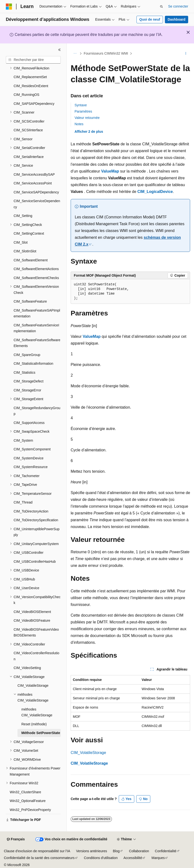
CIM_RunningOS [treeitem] (26, 95)
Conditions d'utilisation (101, 858)
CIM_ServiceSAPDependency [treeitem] (36, 192)
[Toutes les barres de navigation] (75, 54)
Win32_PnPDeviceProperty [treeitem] (30, 810)
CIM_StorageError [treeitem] (27, 390)
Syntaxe (81, 105)
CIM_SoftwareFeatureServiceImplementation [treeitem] (36, 328)
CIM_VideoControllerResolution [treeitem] (36, 656)
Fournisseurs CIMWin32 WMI (106, 53)
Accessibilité (133, 858)
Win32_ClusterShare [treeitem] (25, 792)
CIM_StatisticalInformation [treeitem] (33, 364)
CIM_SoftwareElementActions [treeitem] (36, 269)
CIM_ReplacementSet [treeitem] (30, 77)
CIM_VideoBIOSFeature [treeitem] (32, 620)
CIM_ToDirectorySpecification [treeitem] (36, 520)
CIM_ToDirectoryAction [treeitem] (31, 511)
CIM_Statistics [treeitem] (24, 372)
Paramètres (83, 111)
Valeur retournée (87, 118)
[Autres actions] (186, 54)
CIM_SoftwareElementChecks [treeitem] (36, 278)
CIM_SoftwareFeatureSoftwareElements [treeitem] (37, 343)
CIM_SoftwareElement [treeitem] (31, 260)
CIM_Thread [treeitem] (23, 502)
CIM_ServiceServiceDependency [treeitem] (37, 204)
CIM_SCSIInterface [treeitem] (28, 130)
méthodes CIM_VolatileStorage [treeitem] (37, 712)
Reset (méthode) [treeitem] (34, 724)
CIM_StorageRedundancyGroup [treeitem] (37, 411)
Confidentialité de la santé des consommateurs (39, 858)
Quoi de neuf (150, 19)
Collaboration (139, 851)
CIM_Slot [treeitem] (21, 242)
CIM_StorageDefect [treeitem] (29, 381)
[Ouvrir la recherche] (161, 7)
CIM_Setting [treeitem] (23, 216)
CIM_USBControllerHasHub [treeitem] (35, 562)
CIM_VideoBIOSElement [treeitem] (32, 612)
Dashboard (176, 19)
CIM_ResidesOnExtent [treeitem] (31, 86)
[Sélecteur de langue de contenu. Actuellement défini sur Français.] (16, 839)
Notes (79, 124)
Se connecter (178, 6)
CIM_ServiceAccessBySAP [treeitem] (34, 174)
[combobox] (33, 60)
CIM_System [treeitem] (23, 440)
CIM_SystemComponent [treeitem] (32, 449)
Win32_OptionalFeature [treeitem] (28, 801)
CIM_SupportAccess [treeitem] (29, 423)
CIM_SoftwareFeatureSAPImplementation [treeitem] (37, 313)
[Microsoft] (9, 7)
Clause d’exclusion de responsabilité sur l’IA (37, 851)
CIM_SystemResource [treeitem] (31, 467)
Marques (158, 858)
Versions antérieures (92, 851)
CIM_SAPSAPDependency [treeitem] (34, 104)
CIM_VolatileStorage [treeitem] (33, 686)
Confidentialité (166, 851)
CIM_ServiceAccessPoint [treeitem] (33, 183)
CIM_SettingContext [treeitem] (29, 233)
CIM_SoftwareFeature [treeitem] (30, 301)
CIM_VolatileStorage (88, 753)
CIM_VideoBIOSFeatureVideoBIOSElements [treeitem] (36, 632)
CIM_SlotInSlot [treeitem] (25, 251)
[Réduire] (59, 50)
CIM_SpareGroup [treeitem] (27, 355)
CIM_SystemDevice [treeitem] (29, 458)
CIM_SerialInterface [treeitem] (29, 157)
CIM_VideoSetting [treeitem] (27, 668)
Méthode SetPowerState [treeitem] (41, 733)
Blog (116, 851)
